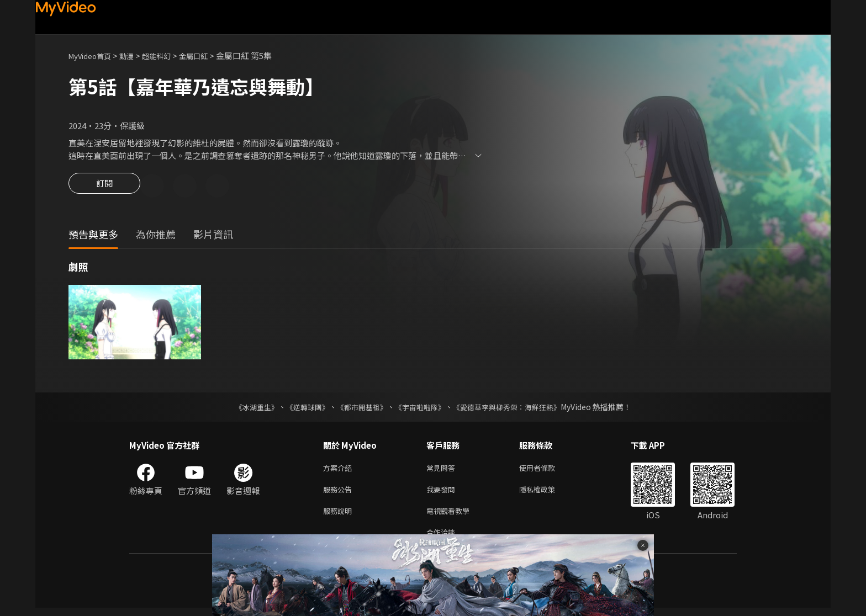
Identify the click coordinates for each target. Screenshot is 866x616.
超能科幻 (168, 55)
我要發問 (443, 493)
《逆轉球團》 (301, 408)
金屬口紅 (210, 55)
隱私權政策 (546, 493)
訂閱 (104, 187)
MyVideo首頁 (94, 55)
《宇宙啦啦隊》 (421, 408)
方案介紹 (340, 470)
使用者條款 (546, 470)
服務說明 (340, 516)
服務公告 (340, 493)
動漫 (135, 55)
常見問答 (443, 470)
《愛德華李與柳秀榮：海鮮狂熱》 (514, 408)
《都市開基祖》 (359, 408)
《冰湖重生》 (247, 408)
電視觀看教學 (451, 516)
